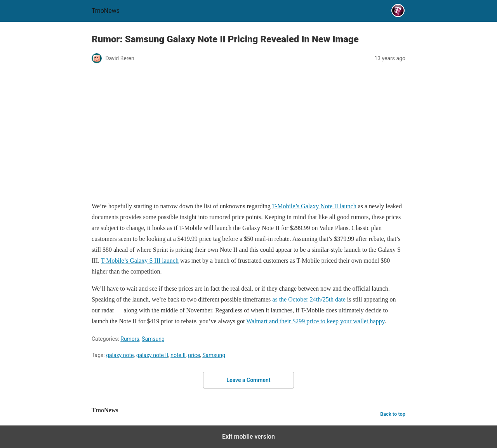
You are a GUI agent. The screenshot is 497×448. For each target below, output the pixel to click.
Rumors (130, 339)
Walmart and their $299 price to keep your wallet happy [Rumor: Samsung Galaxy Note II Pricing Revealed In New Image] (315, 321)
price (194, 355)
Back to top (393, 414)
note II (178, 355)
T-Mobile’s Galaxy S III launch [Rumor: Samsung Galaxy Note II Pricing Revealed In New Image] (140, 261)
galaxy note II (152, 355)
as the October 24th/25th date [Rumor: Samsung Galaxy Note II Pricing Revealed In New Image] (309, 299)
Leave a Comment (249, 380)
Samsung (153, 339)
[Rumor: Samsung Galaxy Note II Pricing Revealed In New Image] (248, 133)
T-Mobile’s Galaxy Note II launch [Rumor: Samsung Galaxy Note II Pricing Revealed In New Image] (314, 206)
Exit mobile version (248, 437)
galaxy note (120, 355)
